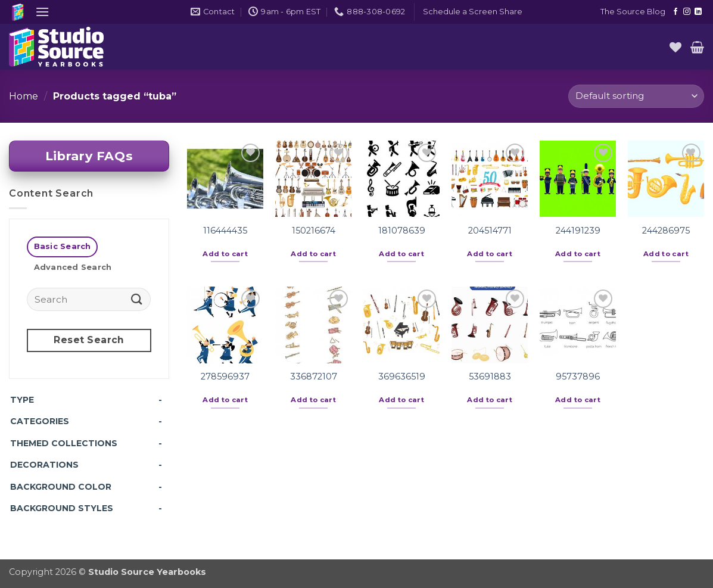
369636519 (402, 377)
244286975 (666, 231)
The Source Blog (633, 12)
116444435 (225, 231)
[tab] (62, 247)
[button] (42, 12)
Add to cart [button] (225, 254)
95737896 (578, 377)
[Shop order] (636, 96)
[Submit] (137, 299)
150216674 (314, 231)
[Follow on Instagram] (687, 12)
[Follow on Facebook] (675, 12)
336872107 (314, 377)
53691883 (490, 377)
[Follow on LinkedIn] (698, 12)
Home (24, 96)
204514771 (490, 231)
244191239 (578, 231)
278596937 (225, 377)
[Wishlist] (675, 47)
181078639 (402, 231)
